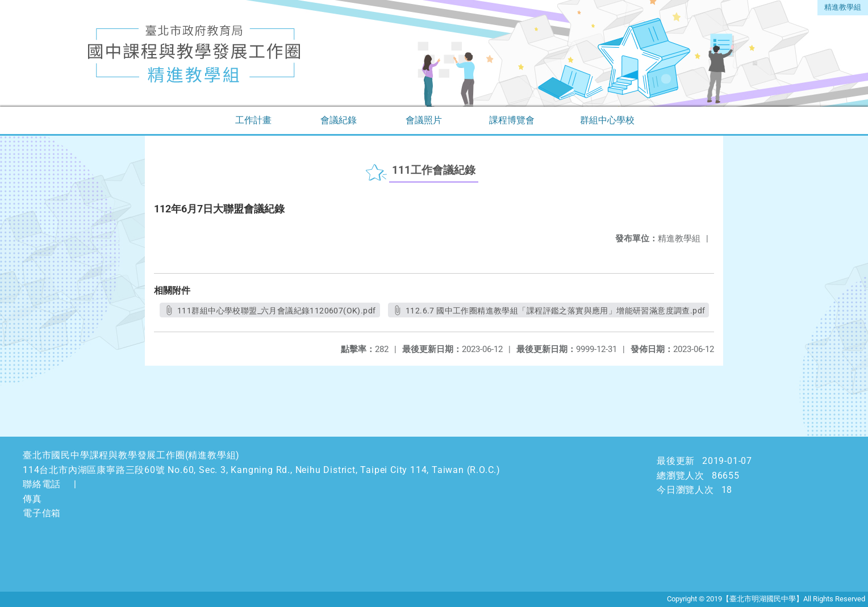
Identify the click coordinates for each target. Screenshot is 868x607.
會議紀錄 (339, 120)
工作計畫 (253, 120)
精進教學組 (843, 7)
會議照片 (424, 120)
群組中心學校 (607, 120)
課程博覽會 (512, 120)
